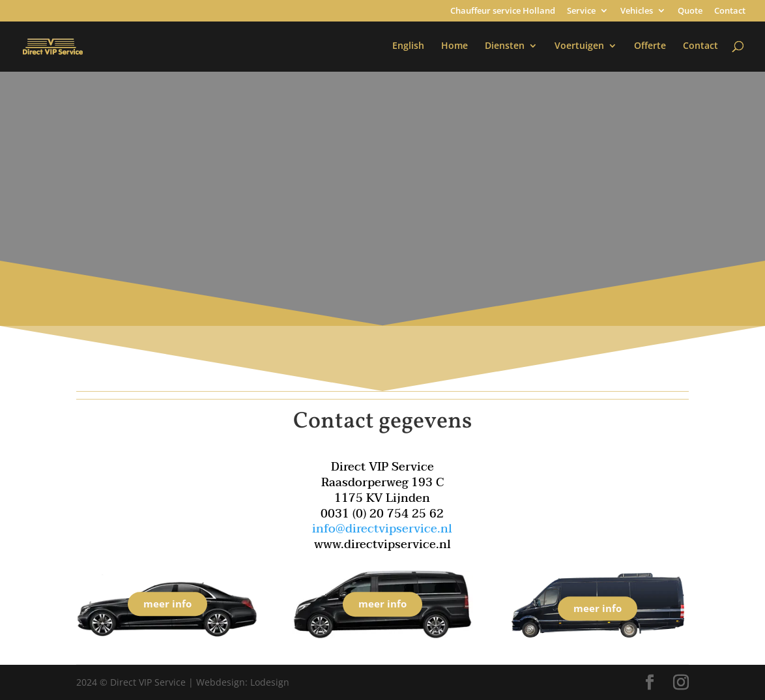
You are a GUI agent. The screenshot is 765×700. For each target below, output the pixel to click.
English (408, 46)
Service (581, 11)
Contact (730, 11)
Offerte (650, 46)
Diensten (505, 46)
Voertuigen (579, 46)
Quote (690, 11)
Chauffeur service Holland (503, 11)
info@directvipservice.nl (382, 529)
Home (455, 46)
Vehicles (637, 11)
